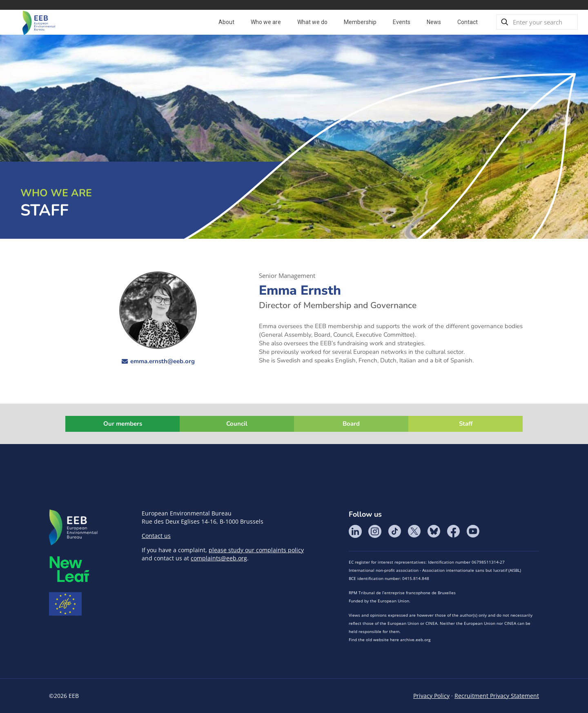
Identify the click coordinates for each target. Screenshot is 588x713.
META (69, 569)
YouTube (473, 531)
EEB (73, 528)
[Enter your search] (537, 22)
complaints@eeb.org (219, 558)
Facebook (453, 531)
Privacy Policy (431, 696)
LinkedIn (355, 531)
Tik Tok (394, 531)
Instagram (375, 531)
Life (65, 604)
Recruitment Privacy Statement (497, 696)
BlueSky (434, 531)
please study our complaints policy (256, 550)
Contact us (156, 536)
